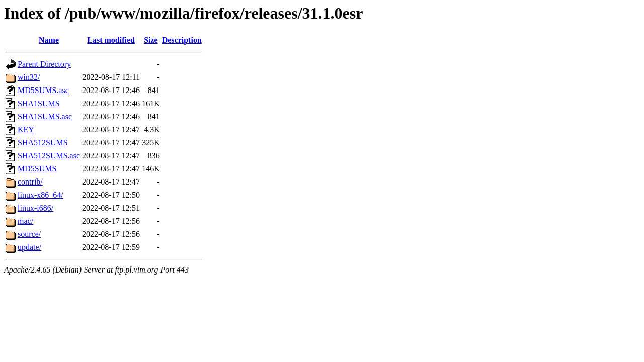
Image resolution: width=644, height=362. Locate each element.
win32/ (29, 77)
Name (49, 40)
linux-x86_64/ (41, 195)
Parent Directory (44, 64)
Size (151, 40)
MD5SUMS (37, 169)
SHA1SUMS (39, 103)
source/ (29, 234)
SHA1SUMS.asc (45, 116)
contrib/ (30, 182)
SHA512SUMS (43, 143)
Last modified (111, 40)
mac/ (25, 221)
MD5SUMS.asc (43, 90)
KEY (26, 129)
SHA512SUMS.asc (49, 156)
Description (182, 40)
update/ (29, 247)
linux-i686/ (35, 208)
